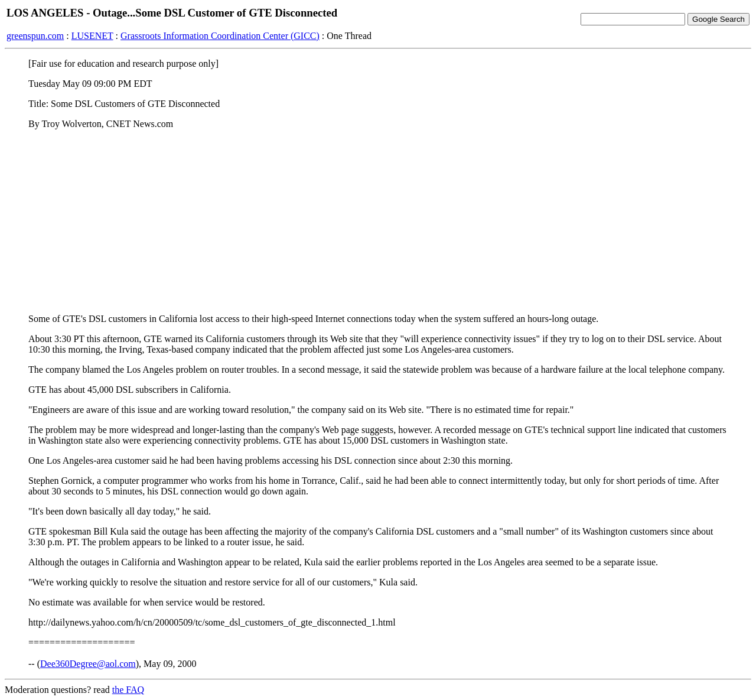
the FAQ (128, 690)
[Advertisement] (378, 222)
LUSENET (92, 36)
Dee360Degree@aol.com (88, 664)
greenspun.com (35, 36)
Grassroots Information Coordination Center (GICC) (220, 36)
